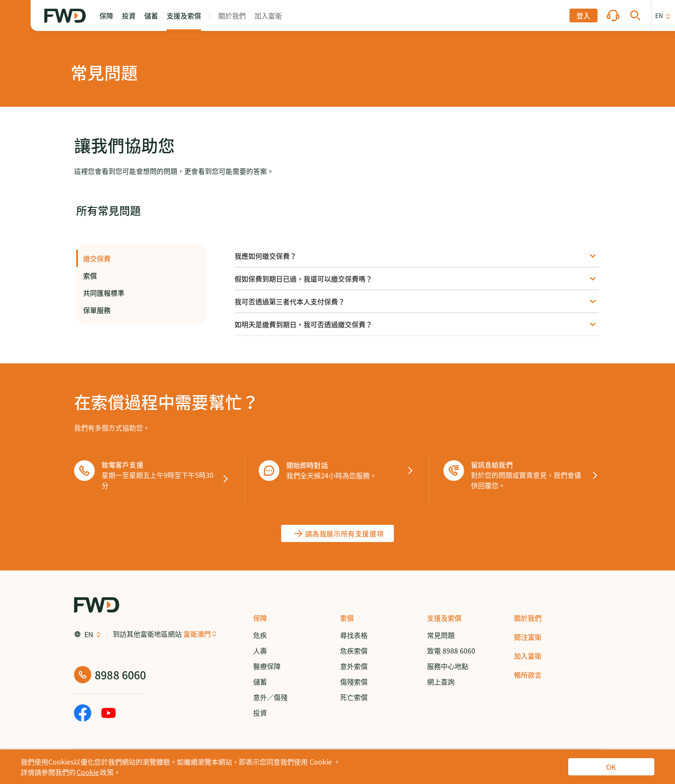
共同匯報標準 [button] (142, 293)
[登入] (584, 15)
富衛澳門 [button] (197, 634)
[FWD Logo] (65, 16)
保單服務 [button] (142, 310)
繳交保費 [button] (142, 258)
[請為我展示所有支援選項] (338, 533)
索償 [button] (142, 276)
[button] (106, 15)
